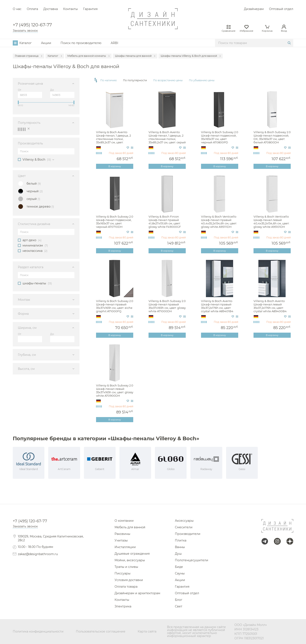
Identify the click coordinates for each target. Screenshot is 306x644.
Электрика (123, 606)
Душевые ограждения (132, 554)
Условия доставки (129, 580)
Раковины (122, 534)
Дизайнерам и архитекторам (137, 593)
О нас (17, 9)
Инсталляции (125, 547)
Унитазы (121, 540)
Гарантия (90, 9)
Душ (178, 554)
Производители (188, 534)
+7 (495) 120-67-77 (32, 25)
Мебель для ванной (130, 527)
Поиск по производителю (81, 43)
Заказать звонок (25, 31)
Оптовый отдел (281, 9)
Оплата (32, 9)
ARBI (114, 43)
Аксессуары (184, 521)
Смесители (184, 527)
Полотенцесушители (192, 560)
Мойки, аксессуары (130, 560)
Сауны (180, 573)
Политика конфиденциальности (38, 631)
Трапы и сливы (126, 567)
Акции (46, 43)
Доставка (51, 9)
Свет (179, 606)
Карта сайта (147, 631)
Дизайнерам (254, 9)
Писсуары (123, 573)
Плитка (181, 540)
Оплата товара (126, 587)
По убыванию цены (202, 80)
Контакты (70, 9)
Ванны (180, 547)
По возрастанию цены (168, 80)
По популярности (135, 80)
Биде (179, 567)
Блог (179, 600)
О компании (124, 521)
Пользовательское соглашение (101, 631)
